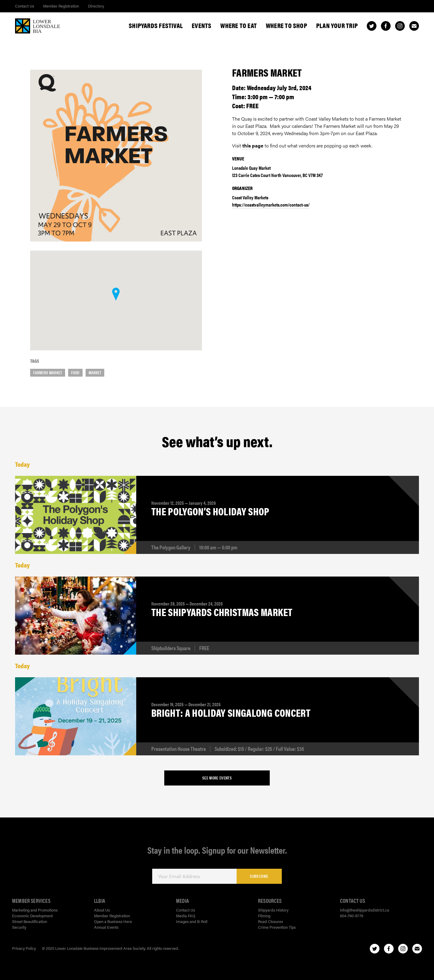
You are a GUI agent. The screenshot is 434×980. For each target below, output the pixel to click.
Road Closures (270, 921)
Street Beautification (30, 921)
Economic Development (32, 916)
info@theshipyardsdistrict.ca (365, 910)
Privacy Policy (24, 948)
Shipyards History (273, 910)
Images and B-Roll (192, 921)
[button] (116, 294)
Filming (264, 916)
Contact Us (25, 6)
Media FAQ (186, 916)
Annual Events (106, 927)
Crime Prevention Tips (277, 927)
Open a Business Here (113, 921)
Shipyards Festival (156, 25)
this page (253, 145)
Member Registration (61, 6)
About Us (102, 910)
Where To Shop (286, 25)
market (95, 372)
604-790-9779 (352, 916)
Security (19, 927)
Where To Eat (239, 25)
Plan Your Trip (337, 25)
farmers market (48, 372)
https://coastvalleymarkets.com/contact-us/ (271, 205)
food (75, 372)
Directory (96, 6)
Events (201, 25)
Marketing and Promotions (35, 910)
